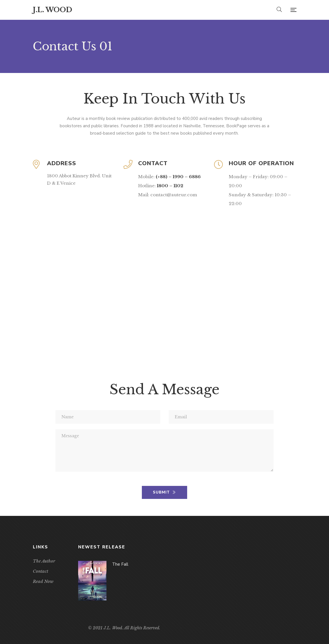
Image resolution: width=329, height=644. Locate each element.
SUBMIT (164, 492)
